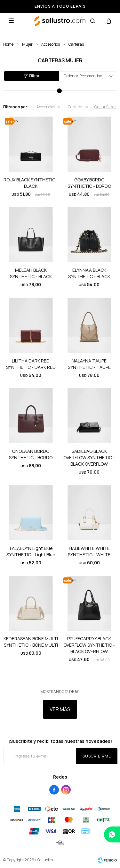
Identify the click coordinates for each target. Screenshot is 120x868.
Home (8, 44)
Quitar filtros (105, 107)
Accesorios (51, 44)
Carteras (76, 44)
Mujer (27, 44)
